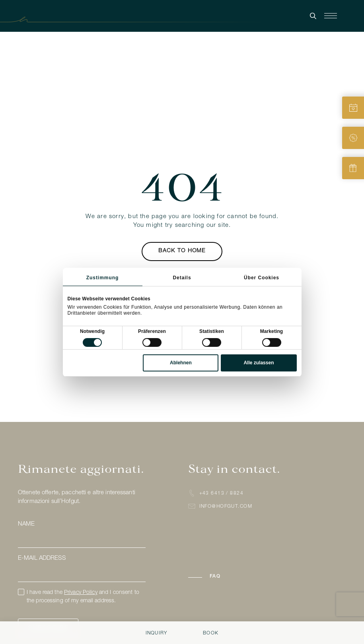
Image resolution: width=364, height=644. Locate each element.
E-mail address (42, 558)
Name (26, 524)
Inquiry (156, 633)
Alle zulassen (259, 363)
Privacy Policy (81, 593)
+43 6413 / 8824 (222, 493)
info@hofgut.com (226, 507)
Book (211, 633)
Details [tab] (182, 278)
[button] (218, 577)
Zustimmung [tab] (103, 278)
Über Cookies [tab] (262, 278)
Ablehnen (181, 363)
